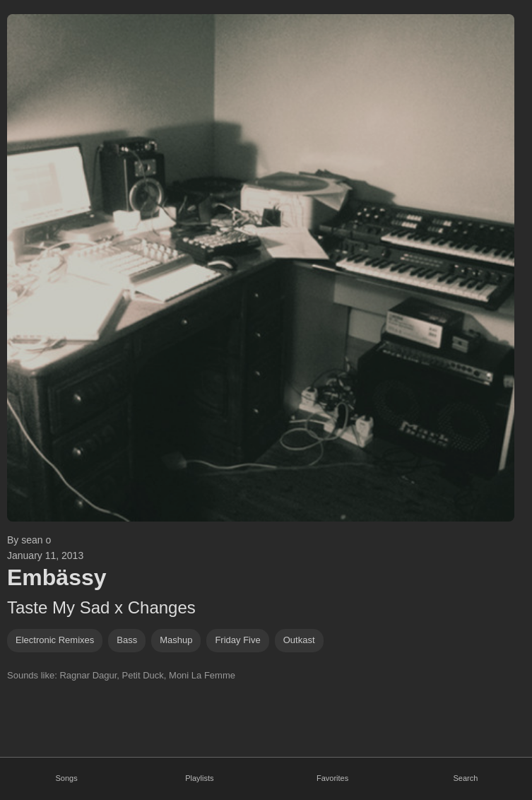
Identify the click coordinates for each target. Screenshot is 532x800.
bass (127, 640)
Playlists (199, 778)
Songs (67, 778)
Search (465, 778)
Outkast (299, 640)
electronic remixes (55, 640)
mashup (176, 640)
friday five (237, 640)
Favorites (332, 778)
